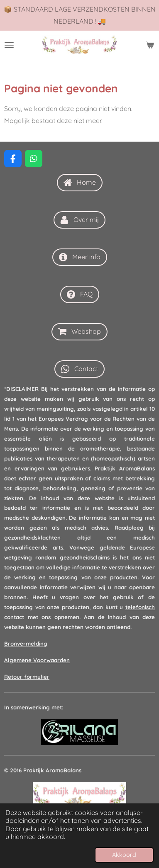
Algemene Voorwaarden (37, 660)
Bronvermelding (26, 644)
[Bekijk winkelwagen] (150, 45)
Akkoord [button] (124, 855)
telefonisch (140, 607)
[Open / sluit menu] (9, 45)
